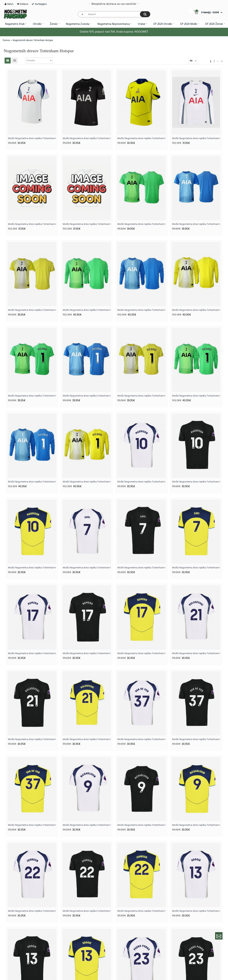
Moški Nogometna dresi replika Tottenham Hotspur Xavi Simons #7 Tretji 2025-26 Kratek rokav (196, 568)
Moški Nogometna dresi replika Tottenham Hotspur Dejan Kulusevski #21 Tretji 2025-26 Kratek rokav (87, 739)
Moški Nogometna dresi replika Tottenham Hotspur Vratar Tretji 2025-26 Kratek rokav (32, 310)
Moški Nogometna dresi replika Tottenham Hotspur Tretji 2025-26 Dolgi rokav (87, 224)
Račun (10, 4)
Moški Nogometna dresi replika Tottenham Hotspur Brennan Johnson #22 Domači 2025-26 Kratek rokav (32, 911)
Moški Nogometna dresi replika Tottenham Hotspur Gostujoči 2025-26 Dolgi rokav (32, 224)
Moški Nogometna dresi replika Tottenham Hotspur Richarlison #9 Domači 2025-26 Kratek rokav (87, 825)
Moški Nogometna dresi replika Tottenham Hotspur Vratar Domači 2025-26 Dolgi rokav (87, 310)
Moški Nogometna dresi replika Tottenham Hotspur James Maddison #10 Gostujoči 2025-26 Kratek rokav (196, 482)
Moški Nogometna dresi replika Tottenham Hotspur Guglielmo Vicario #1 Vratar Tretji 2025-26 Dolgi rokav (87, 482)
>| (222, 61)
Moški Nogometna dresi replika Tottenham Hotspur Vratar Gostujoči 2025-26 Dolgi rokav (141, 310)
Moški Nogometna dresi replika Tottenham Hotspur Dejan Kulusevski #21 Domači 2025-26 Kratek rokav (196, 653)
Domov (7, 40)
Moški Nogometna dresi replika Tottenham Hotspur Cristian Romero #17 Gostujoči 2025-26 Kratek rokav (87, 653)
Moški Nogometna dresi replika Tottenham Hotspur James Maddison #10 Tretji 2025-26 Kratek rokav (32, 568)
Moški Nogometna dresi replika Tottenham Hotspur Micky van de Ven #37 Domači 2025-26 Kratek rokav (141, 739)
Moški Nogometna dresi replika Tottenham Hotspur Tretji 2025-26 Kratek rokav (141, 138)
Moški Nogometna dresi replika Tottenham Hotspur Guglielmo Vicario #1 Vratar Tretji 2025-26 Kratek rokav (141, 396)
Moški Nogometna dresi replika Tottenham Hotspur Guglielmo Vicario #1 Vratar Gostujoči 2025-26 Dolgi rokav (32, 482)
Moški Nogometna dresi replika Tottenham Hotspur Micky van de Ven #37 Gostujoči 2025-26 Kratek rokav (196, 739)
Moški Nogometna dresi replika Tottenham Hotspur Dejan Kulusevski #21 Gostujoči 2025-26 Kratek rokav (32, 739)
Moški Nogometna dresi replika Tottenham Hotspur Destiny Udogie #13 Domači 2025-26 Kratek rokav (196, 911)
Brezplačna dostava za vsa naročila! (114, 4)
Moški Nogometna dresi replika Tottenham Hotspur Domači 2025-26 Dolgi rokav (196, 138)
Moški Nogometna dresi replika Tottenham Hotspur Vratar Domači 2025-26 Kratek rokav (141, 224)
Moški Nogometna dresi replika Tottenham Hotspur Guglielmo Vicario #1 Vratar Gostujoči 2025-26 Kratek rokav (87, 396)
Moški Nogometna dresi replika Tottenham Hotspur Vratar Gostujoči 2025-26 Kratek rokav (196, 224)
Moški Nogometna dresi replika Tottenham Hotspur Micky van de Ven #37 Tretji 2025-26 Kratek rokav (32, 825)
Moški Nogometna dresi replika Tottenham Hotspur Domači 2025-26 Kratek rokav (32, 138)
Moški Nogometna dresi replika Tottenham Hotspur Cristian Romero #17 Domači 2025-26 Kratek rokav (32, 653)
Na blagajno (41, 4)
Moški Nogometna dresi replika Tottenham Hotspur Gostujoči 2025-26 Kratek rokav (87, 138)
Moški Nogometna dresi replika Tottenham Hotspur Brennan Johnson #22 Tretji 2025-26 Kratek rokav (141, 911)
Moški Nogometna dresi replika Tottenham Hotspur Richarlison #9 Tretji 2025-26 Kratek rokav (196, 825)
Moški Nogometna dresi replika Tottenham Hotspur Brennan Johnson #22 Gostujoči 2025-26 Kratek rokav (87, 911)
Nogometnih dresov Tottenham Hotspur (33, 40)
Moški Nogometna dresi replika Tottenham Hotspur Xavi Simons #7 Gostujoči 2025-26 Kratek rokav (141, 568)
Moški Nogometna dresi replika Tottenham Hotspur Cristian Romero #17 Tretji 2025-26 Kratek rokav (141, 653)
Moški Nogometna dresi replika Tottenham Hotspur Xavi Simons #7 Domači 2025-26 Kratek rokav (87, 568)
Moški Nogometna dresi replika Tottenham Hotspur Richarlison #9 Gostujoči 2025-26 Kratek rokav (141, 825)
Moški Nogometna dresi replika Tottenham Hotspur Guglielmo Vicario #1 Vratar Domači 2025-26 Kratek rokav (32, 396)
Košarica (24, 4)
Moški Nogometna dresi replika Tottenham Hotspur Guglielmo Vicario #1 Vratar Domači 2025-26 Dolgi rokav (196, 396)
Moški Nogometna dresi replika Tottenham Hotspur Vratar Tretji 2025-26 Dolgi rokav (196, 310)
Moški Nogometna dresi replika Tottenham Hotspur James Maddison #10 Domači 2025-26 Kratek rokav (141, 482)
